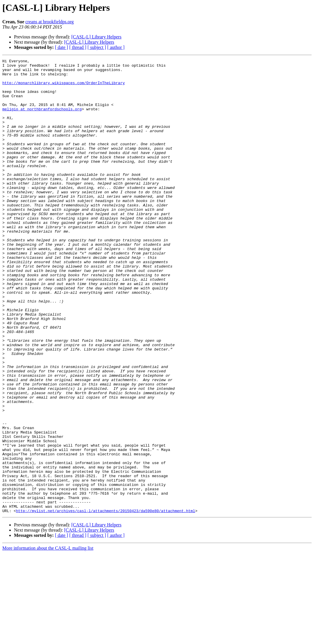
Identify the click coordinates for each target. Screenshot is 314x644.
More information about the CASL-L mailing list (48, 639)
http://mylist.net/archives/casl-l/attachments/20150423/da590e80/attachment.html (106, 601)
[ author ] (116, 47)
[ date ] (61, 47)
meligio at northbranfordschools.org (42, 119)
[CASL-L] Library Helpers (96, 37)
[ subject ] (97, 47)
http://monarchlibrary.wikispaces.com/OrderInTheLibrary (64, 88)
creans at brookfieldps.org (49, 22)
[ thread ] (78, 47)
